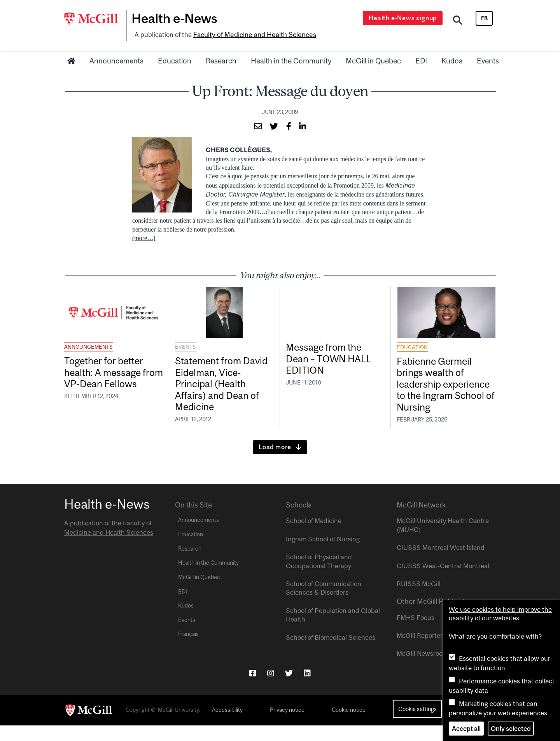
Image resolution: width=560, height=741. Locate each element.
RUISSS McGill (419, 599)
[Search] (458, 21)
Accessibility (227, 725)
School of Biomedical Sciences (331, 653)
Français (188, 650)
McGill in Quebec (373, 60)
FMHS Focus (416, 633)
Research (221, 60)
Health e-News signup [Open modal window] (404, 18)
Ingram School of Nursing (323, 555)
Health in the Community (291, 60)
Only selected (511, 729)
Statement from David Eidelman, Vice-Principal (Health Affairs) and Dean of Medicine (220, 385)
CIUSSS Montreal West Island (441, 563)
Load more (275, 462)
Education (175, 60)
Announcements (116, 60)
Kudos (452, 60)
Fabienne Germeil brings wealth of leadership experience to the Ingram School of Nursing (438, 391)
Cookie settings (417, 724)
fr (484, 18)
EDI (421, 60)
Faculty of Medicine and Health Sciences (253, 34)
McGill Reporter (420, 651)
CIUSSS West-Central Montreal (443, 581)
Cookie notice (349, 725)
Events (488, 60)
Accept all (466, 729)
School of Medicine (314, 536)
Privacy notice (287, 725)
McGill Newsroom (422, 669)
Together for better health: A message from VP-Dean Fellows (108, 379)
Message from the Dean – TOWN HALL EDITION (332, 359)
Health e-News (177, 18)
